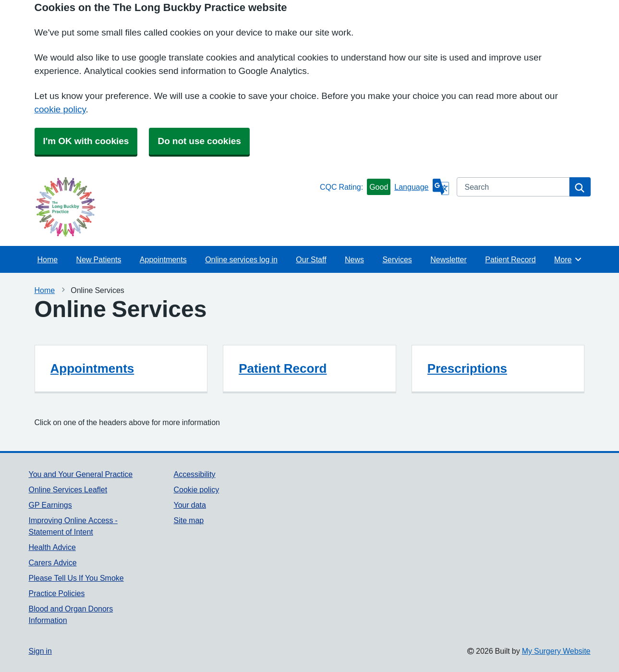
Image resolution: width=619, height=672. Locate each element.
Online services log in (241, 259)
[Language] (421, 187)
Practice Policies (57, 593)
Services (397, 259)
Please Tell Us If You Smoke (76, 578)
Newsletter (449, 259)
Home (48, 259)
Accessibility (194, 474)
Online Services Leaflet (68, 489)
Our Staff (311, 259)
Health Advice (52, 547)
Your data (189, 505)
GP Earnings (50, 505)
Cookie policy (196, 489)
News (354, 259)
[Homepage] (172, 207)
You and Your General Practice (81, 474)
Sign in (40, 651)
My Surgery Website (556, 651)
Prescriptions (467, 368)
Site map (188, 520)
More (568, 259)
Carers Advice (53, 562)
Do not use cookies (199, 141)
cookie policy (60, 109)
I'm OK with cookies (86, 141)
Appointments (163, 259)
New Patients (99, 259)
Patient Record (510, 259)
